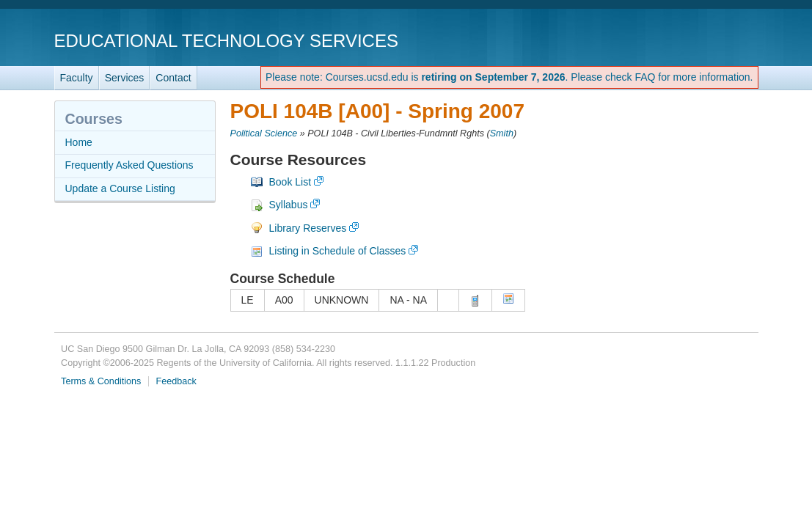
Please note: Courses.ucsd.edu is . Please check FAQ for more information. (509, 77)
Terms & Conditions (101, 381)
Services (125, 78)
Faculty (77, 78)
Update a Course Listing (120, 188)
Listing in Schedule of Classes (338, 251)
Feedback (176, 381)
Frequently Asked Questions (129, 165)
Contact (173, 78)
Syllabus (289, 205)
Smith (502, 133)
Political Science (264, 133)
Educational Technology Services (226, 41)
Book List (290, 182)
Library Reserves (308, 228)
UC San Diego (674, 40)
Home (79, 142)
